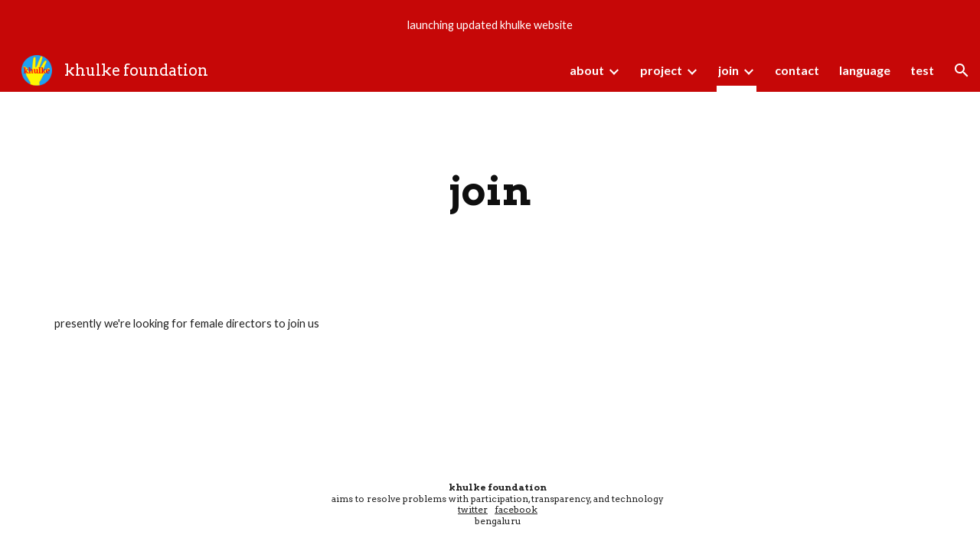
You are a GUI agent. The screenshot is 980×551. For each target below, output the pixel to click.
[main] (490, 191)
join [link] (728, 70)
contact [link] (797, 70)
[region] (490, 24)
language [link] (865, 70)
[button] (962, 70)
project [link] (661, 70)
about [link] (587, 70)
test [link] (922, 70)
